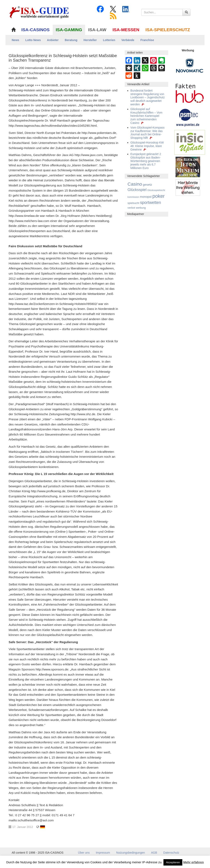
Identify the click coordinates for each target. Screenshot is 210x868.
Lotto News (33, 40)
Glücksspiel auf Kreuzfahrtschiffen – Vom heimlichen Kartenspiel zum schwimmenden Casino (146, 116)
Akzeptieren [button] (173, 862)
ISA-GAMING (69, 30)
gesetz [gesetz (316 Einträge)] (147, 185)
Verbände (128, 40)
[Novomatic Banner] (190, 66)
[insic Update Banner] (190, 142)
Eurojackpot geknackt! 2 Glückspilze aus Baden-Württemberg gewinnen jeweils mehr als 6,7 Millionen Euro (146, 161)
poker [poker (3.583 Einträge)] (159, 196)
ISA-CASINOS (35, 30)
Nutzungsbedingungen (130, 853)
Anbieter (53, 40)
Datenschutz (171, 853)
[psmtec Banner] (188, 117)
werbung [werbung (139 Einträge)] (141, 208)
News (15, 40)
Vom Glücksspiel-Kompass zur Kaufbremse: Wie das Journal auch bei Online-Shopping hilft (148, 133)
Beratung (71, 40)
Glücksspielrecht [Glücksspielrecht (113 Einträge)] (156, 190)
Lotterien (109, 40)
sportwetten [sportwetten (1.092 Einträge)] (151, 202)
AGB (154, 853)
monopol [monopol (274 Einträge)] (146, 197)
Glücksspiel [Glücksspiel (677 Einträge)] (137, 190)
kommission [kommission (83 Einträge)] (133, 197)
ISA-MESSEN (126, 30)
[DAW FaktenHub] (190, 92)
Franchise (147, 40)
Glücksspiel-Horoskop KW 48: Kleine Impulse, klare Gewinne (147, 146)
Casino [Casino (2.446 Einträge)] (135, 184)
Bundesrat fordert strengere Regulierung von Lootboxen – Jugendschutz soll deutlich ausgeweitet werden (148, 97)
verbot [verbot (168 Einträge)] (131, 208)
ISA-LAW (97, 30)
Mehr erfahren (194, 862)
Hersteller (90, 40)
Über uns (84, 853)
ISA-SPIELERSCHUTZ (168, 30)
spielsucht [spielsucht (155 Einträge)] (133, 203)
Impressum (103, 853)
